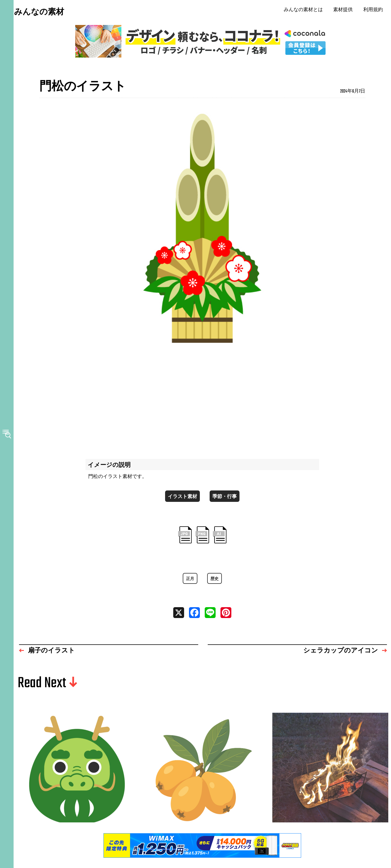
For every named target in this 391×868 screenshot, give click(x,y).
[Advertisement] (202, 403)
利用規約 (375, 11)
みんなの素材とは (305, 11)
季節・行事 (226, 499)
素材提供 (345, 11)
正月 (190, 584)
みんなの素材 (46, 13)
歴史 (215, 584)
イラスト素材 (181, 499)
